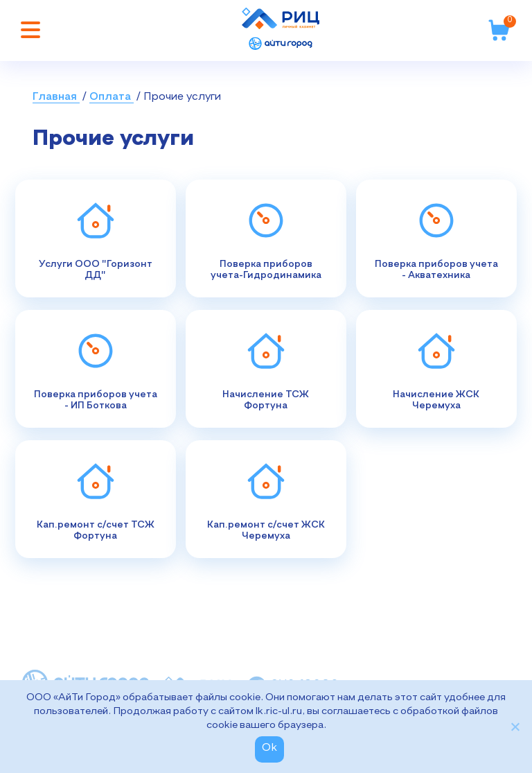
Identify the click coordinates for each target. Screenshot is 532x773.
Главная (56, 97)
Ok (269, 748)
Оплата (112, 97)
